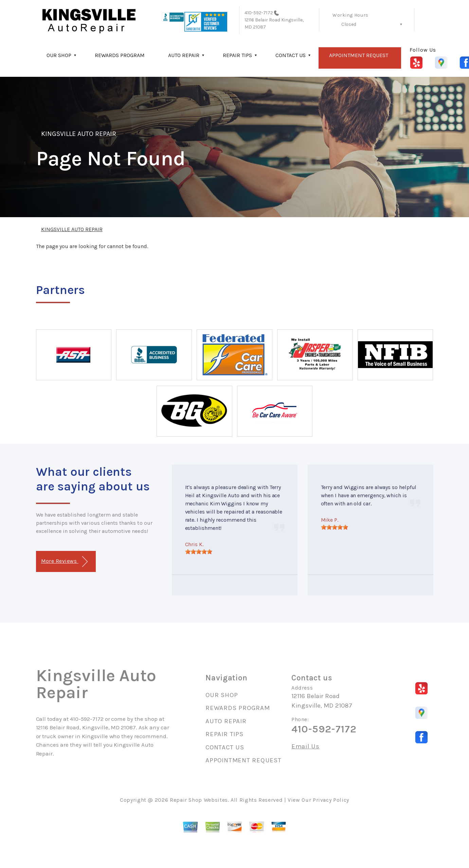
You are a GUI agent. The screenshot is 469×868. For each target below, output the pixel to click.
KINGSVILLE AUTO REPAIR (79, 134)
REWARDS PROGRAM (120, 55)
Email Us (305, 747)
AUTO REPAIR (184, 55)
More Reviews (64, 562)
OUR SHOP (59, 55)
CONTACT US (291, 55)
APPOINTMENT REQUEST (359, 55)
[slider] (199, 552)
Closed (349, 24)
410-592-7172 (259, 13)
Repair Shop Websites (199, 800)
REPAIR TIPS (237, 55)
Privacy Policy (331, 800)
